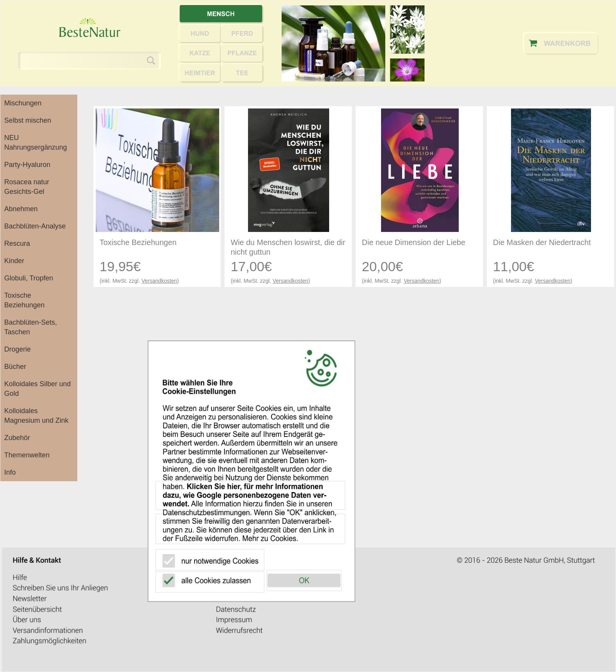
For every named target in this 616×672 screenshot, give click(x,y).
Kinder (14, 261)
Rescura (17, 243)
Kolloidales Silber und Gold (37, 389)
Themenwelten (27, 455)
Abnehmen (21, 209)
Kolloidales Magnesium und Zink (36, 416)
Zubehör (17, 438)
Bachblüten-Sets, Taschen (31, 327)
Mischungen (23, 103)
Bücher (15, 367)
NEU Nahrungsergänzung (36, 143)
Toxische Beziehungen (24, 300)
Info (10, 472)
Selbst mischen (28, 120)
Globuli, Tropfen (29, 278)
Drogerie (17, 349)
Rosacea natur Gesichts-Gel (27, 187)
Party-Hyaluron (27, 165)
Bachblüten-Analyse (35, 226)
